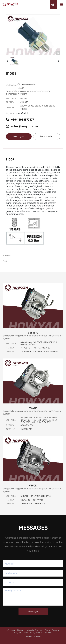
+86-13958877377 (23, 120)
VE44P (33, 408)
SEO (50, 633)
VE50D (33, 486)
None (11, 261)
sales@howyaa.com (24, 126)
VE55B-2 (33, 333)
